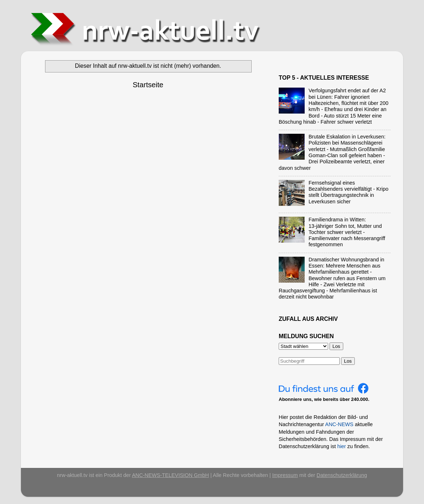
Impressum (285, 475)
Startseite (148, 85)
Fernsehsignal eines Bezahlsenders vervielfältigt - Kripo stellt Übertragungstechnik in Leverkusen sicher (349, 192)
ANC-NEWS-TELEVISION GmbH (171, 475)
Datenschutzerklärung (342, 475)
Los (348, 361)
